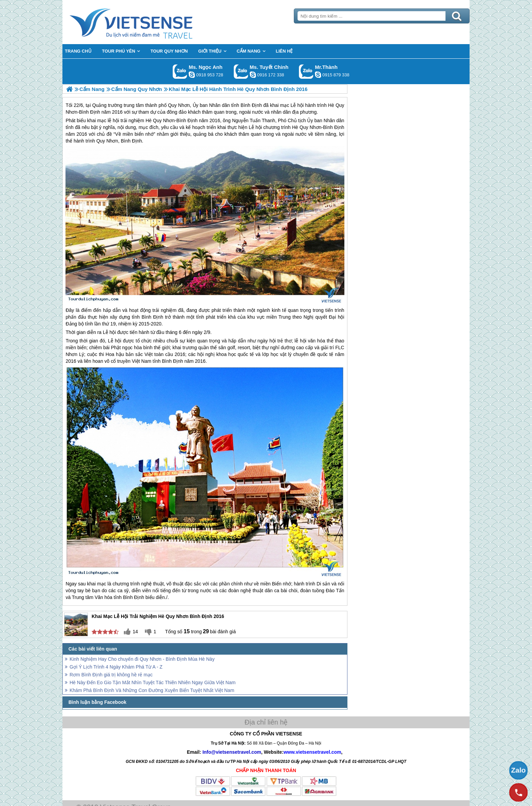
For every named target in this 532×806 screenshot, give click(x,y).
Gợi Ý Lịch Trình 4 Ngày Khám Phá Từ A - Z (116, 667)
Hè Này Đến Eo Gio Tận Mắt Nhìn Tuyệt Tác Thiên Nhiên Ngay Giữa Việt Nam (153, 682)
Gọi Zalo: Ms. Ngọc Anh (180, 71)
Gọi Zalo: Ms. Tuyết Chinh (241, 71)
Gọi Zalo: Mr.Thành (306, 71)
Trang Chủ (148, 22)
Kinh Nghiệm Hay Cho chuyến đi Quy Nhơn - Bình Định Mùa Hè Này (142, 659)
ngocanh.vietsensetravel (192, 75)
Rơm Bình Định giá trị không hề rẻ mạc (111, 675)
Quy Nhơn (164, 120)
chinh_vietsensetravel (253, 75)
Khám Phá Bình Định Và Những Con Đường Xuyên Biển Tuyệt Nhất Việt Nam (152, 690)
